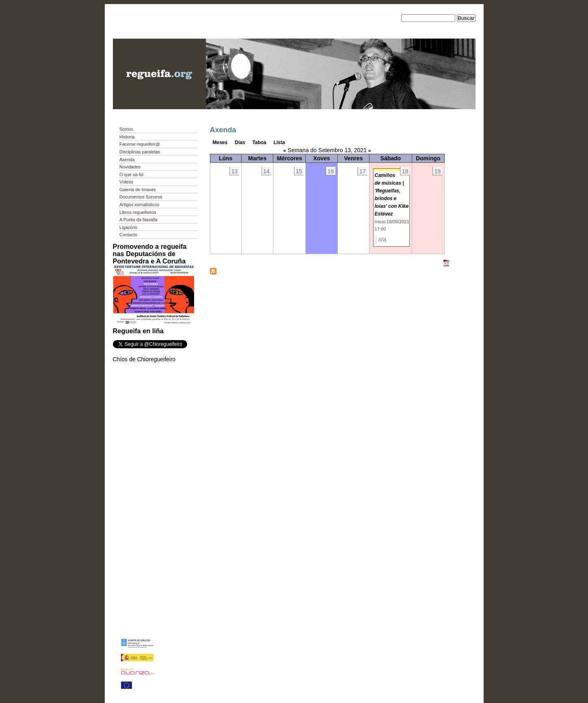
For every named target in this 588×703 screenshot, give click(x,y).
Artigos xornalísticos (139, 205)
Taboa (259, 142)
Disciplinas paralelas (140, 152)
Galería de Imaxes (138, 190)
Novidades (130, 167)
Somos (126, 129)
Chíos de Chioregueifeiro (144, 359)
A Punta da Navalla (138, 220)
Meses (220, 142)
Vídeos (126, 182)
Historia (127, 137)
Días (240, 142)
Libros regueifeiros (138, 212)
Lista (279, 142)
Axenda (127, 160)
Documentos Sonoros (141, 197)
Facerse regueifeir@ (140, 144)
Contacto (128, 235)
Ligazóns (128, 227)
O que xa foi (131, 175)
